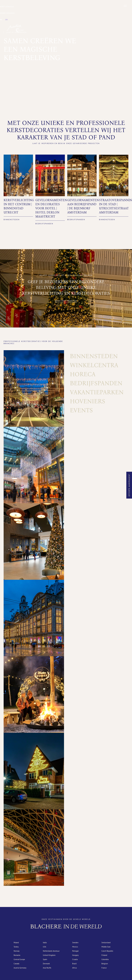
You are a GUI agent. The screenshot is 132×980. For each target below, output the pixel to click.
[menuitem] (1, 20)
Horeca (83, 374)
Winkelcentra (94, 365)
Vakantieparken (97, 392)
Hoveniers (87, 401)
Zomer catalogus (7, 13)
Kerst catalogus (7, 7)
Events (81, 410)
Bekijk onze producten (66, 301)
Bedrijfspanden (96, 383)
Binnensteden (94, 356)
